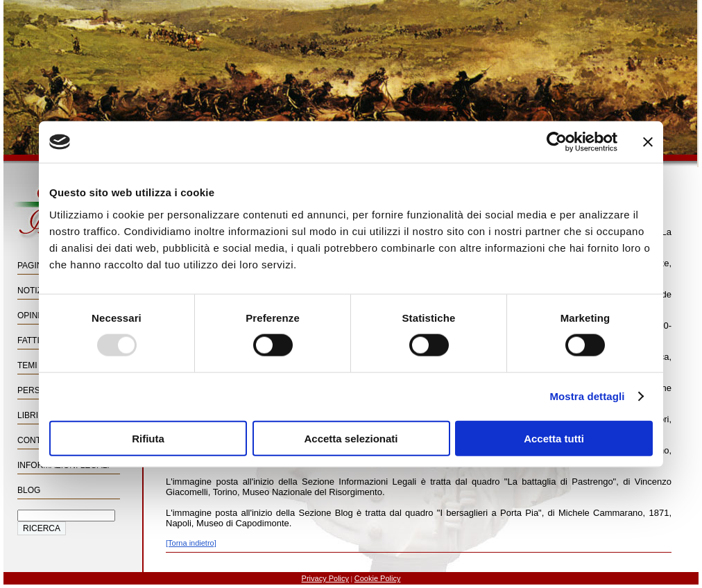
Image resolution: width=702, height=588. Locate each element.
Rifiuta (148, 438)
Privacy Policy (325, 578)
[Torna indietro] (191, 543)
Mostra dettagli (587, 396)
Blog (29, 490)
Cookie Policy (378, 578)
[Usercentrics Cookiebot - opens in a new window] (557, 142)
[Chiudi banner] (648, 142)
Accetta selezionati (351, 438)
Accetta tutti (554, 438)
